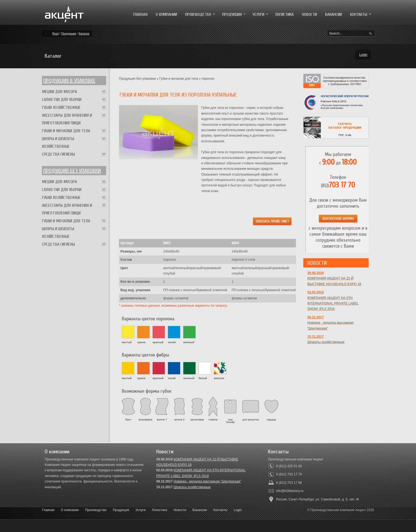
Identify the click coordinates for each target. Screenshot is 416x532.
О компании (70, 510)
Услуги (141, 510)
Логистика (160, 510)
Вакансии (200, 510)
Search (371, 34)
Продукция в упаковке (69, 81)
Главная (48, 510)
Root (55, 33)
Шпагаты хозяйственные (192, 487)
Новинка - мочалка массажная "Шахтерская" (207, 481)
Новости (180, 510)
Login (363, 55)
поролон (208, 79)
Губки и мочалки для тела (179, 79)
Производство (96, 510)
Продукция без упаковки (137, 79)
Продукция (68, 33)
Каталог (84, 33)
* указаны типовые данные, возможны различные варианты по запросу (173, 306)
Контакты (220, 510)
